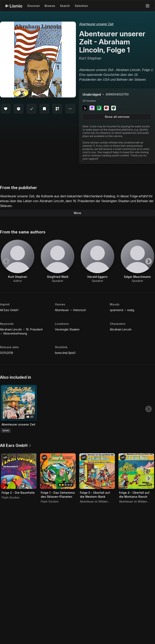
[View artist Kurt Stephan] (18, 261)
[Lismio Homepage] (14, 6)
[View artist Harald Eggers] (97, 261)
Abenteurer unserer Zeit (96, 24)
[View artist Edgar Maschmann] (137, 261)
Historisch (80, 310)
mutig (131, 310)
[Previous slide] (6, 261)
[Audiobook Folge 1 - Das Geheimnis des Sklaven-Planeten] (58, 471)
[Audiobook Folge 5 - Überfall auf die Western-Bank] (97, 471)
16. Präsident (34, 329)
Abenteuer (62, 310)
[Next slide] (149, 261)
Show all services (117, 117)
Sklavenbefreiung (15, 333)
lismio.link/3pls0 (65, 353)
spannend (117, 310)
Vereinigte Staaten (67, 329)
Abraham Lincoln (11, 329)
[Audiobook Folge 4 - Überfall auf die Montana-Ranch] (136, 471)
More (77, 213)
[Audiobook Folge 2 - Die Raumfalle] (19, 471)
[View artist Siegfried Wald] (58, 261)
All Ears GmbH (9, 310)
